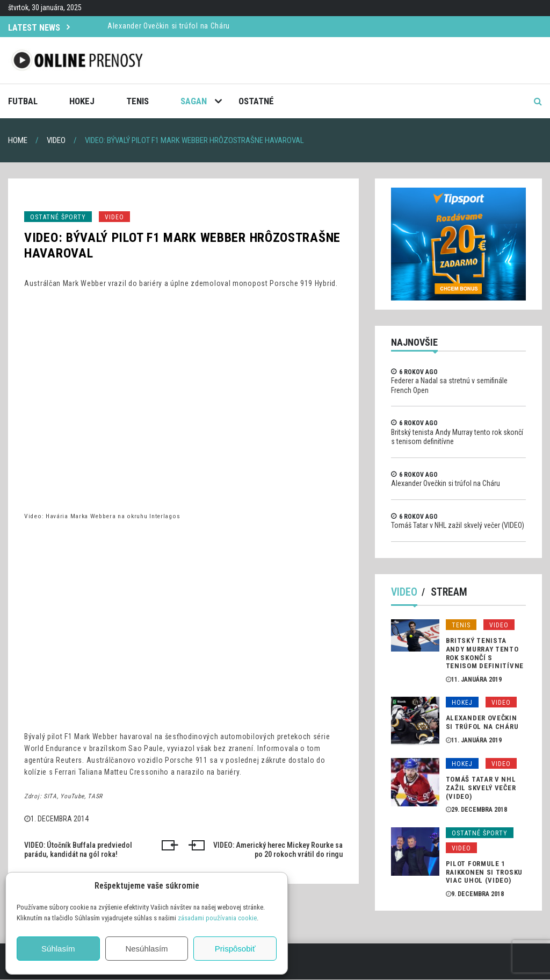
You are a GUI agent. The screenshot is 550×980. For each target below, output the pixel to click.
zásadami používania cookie (217, 918)
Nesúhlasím (146, 949)
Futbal (23, 101)
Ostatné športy (58, 217)
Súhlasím (58, 949)
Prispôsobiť (235, 949)
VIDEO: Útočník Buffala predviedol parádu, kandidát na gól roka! (78, 850)
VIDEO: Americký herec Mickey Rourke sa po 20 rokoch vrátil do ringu (278, 850)
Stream (450, 592)
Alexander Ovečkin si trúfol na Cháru (169, 26)
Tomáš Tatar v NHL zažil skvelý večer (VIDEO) (458, 525)
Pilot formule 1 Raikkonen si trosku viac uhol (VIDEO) (484, 872)
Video (114, 217)
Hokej (82, 101)
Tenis (137, 101)
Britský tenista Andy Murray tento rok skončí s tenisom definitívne (485, 654)
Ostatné (256, 101)
